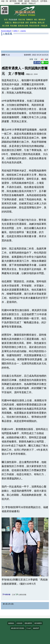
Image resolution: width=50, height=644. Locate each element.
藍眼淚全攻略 (23, 26)
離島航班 (42, 19)
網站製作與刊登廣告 (18, 628)
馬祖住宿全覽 (34, 26)
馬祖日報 (22, 19)
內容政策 (19, 623)
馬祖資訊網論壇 (6, 31)
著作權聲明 (38, 623)
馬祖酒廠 (13, 26)
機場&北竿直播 (18, 23)
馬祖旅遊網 (13, 19)
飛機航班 (30, 19)
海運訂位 (8, 23)
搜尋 (27, 23)
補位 (36, 19)
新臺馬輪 (33, 23)
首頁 (6, 19)
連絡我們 (36, 628)
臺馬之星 (41, 23)
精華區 (16, 31)
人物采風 (23, 31)
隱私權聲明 (28, 623)
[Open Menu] (5, 12)
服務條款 (11, 623)
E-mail (29, 628)
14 (17, 594)
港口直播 (6, 26)
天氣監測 (44, 26)
